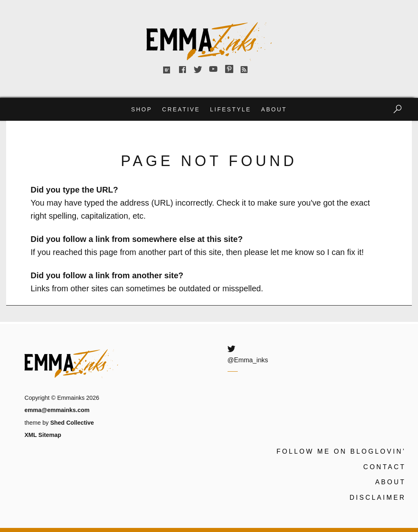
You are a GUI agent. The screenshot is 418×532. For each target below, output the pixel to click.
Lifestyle (231, 109)
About (274, 109)
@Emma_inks (248, 360)
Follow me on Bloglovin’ (341, 451)
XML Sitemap (43, 435)
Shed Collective (72, 423)
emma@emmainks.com (57, 410)
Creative (181, 109)
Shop (142, 109)
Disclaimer (378, 498)
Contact (385, 467)
